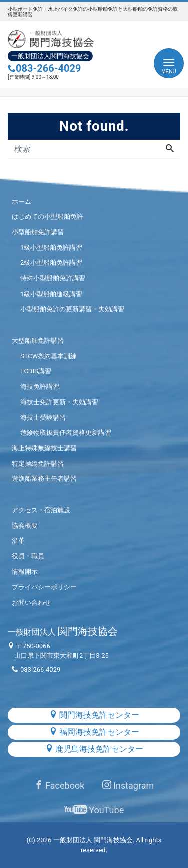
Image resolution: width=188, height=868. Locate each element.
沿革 (18, 541)
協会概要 (25, 526)
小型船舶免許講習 (38, 232)
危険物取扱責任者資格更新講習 (66, 432)
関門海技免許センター (94, 715)
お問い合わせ (31, 602)
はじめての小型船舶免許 (47, 217)
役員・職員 (28, 556)
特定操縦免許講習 (38, 464)
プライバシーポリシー (44, 587)
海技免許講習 (40, 386)
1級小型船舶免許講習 (51, 248)
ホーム (21, 202)
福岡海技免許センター (94, 732)
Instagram (128, 786)
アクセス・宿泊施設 (41, 510)
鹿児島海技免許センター (94, 749)
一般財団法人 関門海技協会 (93, 840)
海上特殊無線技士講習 (44, 448)
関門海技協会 (63, 631)
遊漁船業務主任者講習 (44, 479)
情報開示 (25, 572)
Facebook (59, 786)
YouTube (94, 810)
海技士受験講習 (43, 417)
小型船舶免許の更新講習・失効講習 (72, 309)
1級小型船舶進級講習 (51, 294)
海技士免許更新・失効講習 (59, 402)
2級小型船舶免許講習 (51, 263)
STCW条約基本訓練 (48, 356)
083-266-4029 (44, 68)
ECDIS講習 (36, 371)
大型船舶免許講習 (38, 340)
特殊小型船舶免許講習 (53, 278)
